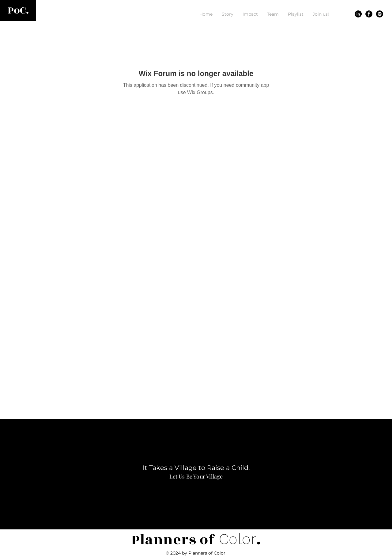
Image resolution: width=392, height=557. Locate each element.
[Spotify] (380, 14)
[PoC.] (18, 10)
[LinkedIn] (358, 14)
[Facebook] (369, 14)
